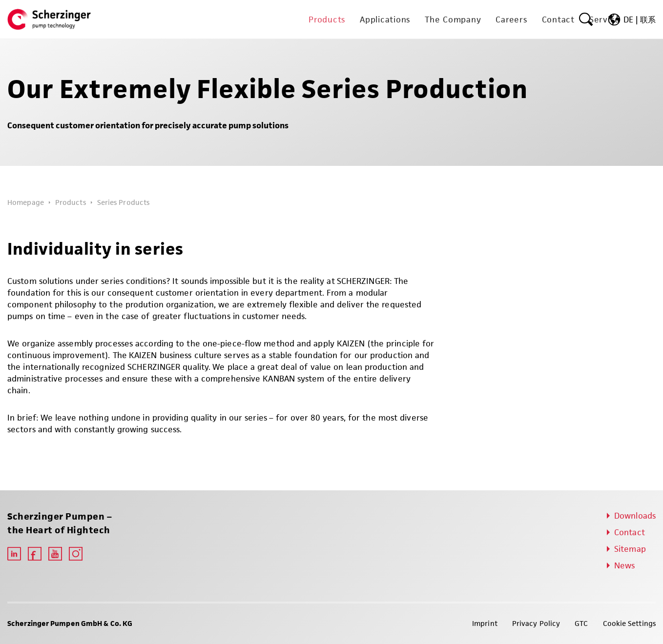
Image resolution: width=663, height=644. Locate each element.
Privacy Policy (536, 623)
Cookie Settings (630, 623)
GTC (581, 623)
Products (71, 202)
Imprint (485, 623)
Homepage (26, 202)
